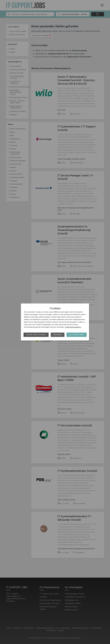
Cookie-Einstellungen (36, 335)
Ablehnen (58, 335)
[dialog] (55, 322)
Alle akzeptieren (77, 335)
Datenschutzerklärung (73, 327)
